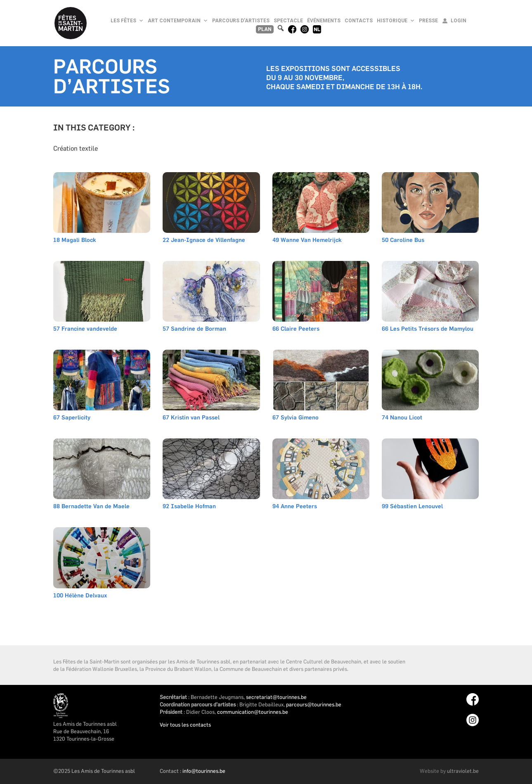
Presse (428, 21)
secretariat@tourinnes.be (276, 697)
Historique (396, 21)
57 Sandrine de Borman (194, 329)
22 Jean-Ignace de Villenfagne (204, 240)
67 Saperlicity (72, 418)
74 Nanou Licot (402, 418)
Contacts (359, 21)
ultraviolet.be (463, 771)
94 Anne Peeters (295, 507)
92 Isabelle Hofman (189, 507)
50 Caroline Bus (403, 240)
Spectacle (288, 21)
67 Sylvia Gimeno (296, 418)
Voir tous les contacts (185, 725)
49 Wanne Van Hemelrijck (307, 240)
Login (459, 21)
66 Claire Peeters (296, 329)
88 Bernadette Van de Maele (91, 507)
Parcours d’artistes (241, 21)
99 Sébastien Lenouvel (412, 507)
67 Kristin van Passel (191, 418)
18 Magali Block (75, 240)
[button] (281, 28)
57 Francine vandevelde (85, 329)
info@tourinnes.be (204, 771)
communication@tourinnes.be (253, 712)
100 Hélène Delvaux (80, 596)
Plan (265, 29)
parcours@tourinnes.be (314, 704)
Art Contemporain (178, 21)
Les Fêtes (127, 21)
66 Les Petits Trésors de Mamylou (428, 329)
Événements (324, 21)
